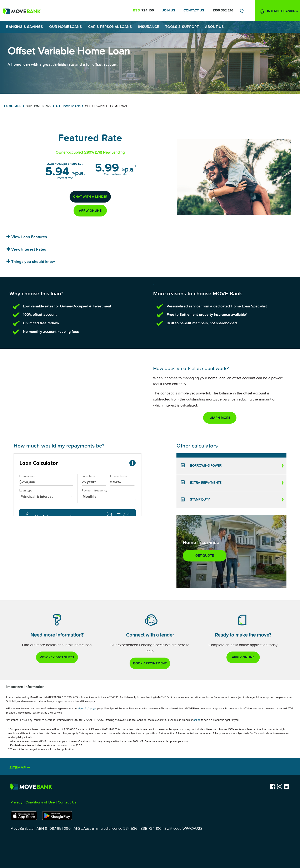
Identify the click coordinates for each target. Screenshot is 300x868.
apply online (90, 211)
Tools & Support (182, 27)
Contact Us (194, 10)
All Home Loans (68, 106)
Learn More (220, 418)
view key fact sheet (57, 657)
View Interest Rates (28, 249)
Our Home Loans (66, 27)
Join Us (169, 10)
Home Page (13, 106)
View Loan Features (29, 237)
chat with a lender (90, 197)
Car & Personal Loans (110, 27)
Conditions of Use (40, 802)
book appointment (150, 663)
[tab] (150, 236)
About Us (214, 27)
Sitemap (18, 768)
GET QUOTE (205, 556)
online (197, 720)
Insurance (149, 27)
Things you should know (32, 262)
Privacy (16, 802)
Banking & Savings (24, 27)
